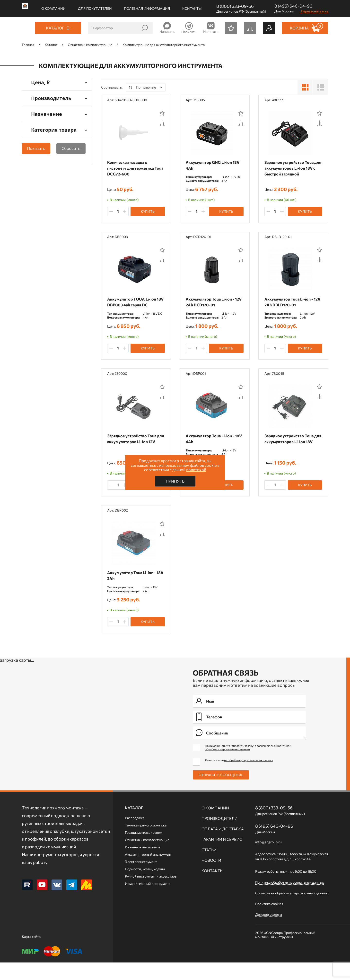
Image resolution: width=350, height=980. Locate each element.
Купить (148, 215)
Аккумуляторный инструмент (148, 872)
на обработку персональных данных (249, 778)
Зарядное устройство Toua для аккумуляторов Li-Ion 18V (290, 450)
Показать (36, 148)
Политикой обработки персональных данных (248, 765)
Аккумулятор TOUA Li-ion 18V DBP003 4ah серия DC (133, 306)
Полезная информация (147, 8)
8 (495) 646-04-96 (293, 6)
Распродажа (135, 835)
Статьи (209, 867)
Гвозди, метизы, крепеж (144, 850)
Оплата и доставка (223, 846)
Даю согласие (239, 778)
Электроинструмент (141, 879)
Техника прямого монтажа (146, 843)
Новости (211, 878)
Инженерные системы (142, 865)
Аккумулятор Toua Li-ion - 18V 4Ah (211, 447)
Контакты (192, 8)
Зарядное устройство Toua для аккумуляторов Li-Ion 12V (133, 450)
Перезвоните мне (315, 11)
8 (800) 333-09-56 (235, 6)
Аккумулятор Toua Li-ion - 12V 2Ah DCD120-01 (211, 306)
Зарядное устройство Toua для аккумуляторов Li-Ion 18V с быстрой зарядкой (290, 168)
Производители (219, 836)
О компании (53, 8)
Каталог (134, 825)
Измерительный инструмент (148, 901)
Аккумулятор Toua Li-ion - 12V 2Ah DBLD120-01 (290, 306)
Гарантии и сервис (222, 857)
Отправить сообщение (221, 792)
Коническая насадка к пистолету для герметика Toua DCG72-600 (132, 168)
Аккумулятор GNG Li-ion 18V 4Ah (214, 165)
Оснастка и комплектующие (147, 857)
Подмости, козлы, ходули (145, 886)
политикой (196, 470)
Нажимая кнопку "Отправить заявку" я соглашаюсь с (248, 765)
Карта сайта (31, 954)
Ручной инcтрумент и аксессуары (151, 894)
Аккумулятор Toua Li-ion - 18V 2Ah (133, 589)
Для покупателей (95, 8)
